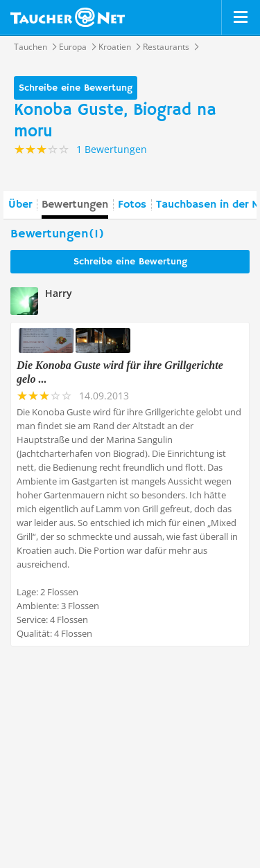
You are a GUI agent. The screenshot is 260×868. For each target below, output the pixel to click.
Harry (59, 293)
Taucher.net (68, 17)
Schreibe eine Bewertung (76, 88)
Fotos (132, 205)
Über (20, 205)
